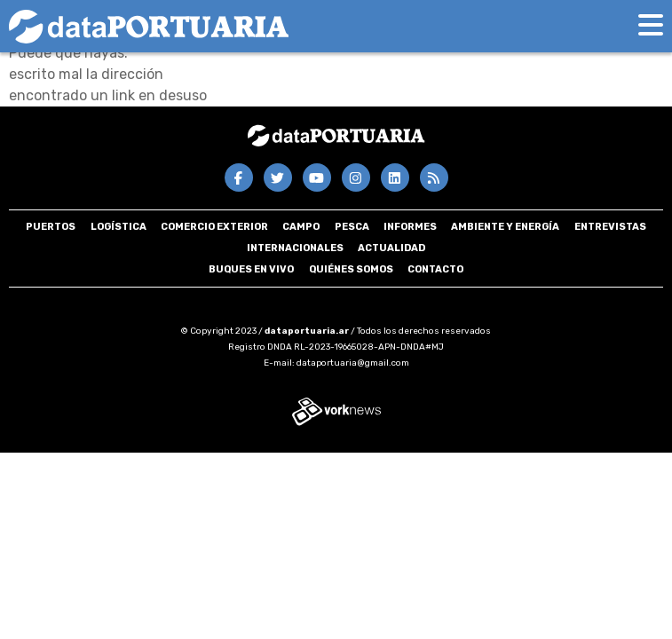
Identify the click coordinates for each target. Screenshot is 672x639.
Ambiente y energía (505, 227)
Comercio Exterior (214, 227)
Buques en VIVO (251, 269)
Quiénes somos (351, 269)
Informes (410, 227)
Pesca (352, 227)
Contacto (435, 269)
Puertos (51, 227)
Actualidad (391, 248)
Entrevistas (610, 227)
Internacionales (295, 248)
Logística (119, 227)
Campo (301, 227)
